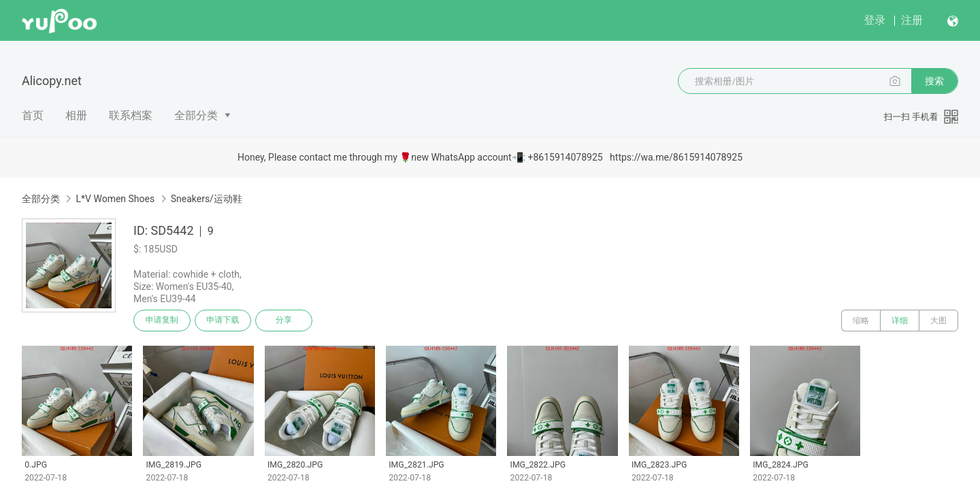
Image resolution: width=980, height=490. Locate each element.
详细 (900, 321)
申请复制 (162, 321)
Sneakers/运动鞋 (207, 199)
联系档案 (131, 115)
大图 (938, 321)
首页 (33, 115)
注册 (912, 20)
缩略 (861, 321)
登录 (875, 20)
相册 (76, 115)
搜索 (934, 81)
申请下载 (223, 321)
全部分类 (196, 115)
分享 (284, 321)
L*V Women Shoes (115, 199)
